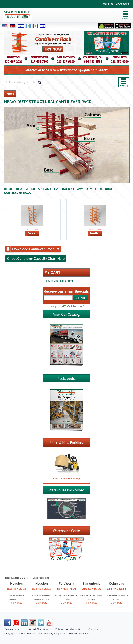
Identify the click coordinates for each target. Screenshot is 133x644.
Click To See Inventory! (66, 478)
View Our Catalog (66, 314)
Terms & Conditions (38, 629)
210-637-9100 (91, 589)
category (124, 85)
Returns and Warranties (69, 629)
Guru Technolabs (81, 634)
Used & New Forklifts (66, 443)
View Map (16, 603)
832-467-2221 (16, 589)
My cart (52, 273)
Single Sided (32, 229)
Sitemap (93, 629)
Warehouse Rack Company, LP (40, 634)
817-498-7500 (66, 589)
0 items (69, 281)
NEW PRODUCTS (28, 189)
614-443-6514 (117, 589)
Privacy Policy (13, 629)
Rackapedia (66, 379)
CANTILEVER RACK (57, 189)
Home (8, 189)
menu (125, 18)
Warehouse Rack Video (66, 490)
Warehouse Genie (66, 531)
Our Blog (108, 4)
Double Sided (95, 229)
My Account (122, 4)
